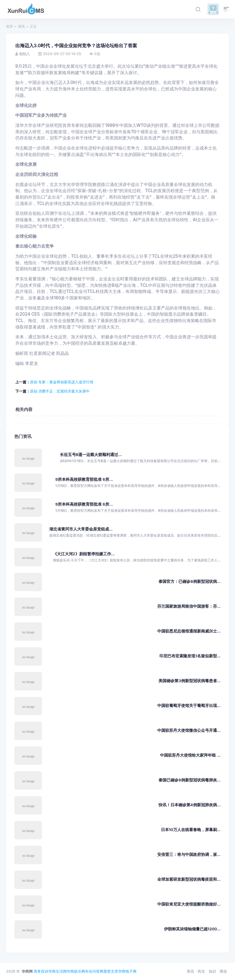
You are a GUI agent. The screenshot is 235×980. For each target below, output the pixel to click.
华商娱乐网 (76, 971)
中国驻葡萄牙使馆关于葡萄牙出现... (189, 706)
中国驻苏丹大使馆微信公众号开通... (189, 730)
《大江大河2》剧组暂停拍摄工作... (84, 554)
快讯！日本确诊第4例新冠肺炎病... (190, 805)
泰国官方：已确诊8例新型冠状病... (190, 581)
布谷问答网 (94, 971)
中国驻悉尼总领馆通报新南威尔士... (189, 631)
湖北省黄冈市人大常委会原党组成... (81, 529)
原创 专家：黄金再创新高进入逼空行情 (62, 382)
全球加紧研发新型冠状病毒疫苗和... (189, 879)
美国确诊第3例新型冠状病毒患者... (190, 681)
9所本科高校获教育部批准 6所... (84, 479)
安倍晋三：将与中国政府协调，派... (189, 855)
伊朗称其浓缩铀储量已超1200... (192, 929)
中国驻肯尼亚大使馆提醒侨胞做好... (189, 904)
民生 (201, 971)
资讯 (21, 26)
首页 (9, 26)
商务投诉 (41, 971)
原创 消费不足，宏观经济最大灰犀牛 (60, 391)
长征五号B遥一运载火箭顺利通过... (91, 455)
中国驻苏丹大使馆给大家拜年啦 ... (190, 755)
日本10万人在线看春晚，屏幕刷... (191, 830)
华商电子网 (127, 971)
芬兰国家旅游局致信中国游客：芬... (189, 606)
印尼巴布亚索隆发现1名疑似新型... (190, 656)
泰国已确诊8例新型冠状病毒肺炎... (190, 780)
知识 (212, 971)
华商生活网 (58, 971)
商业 (223, 971)
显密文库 (111, 971)
